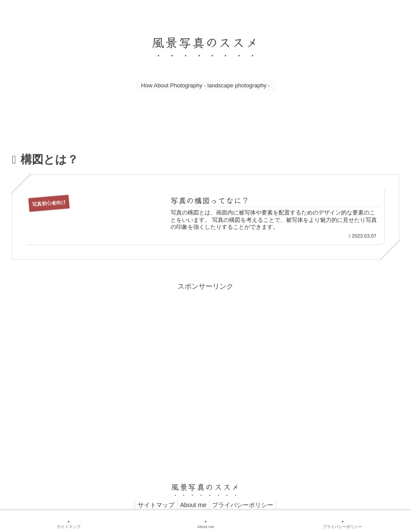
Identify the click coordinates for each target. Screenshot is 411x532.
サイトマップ (153, 505)
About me (193, 505)
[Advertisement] (205, 354)
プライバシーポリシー (246, 505)
